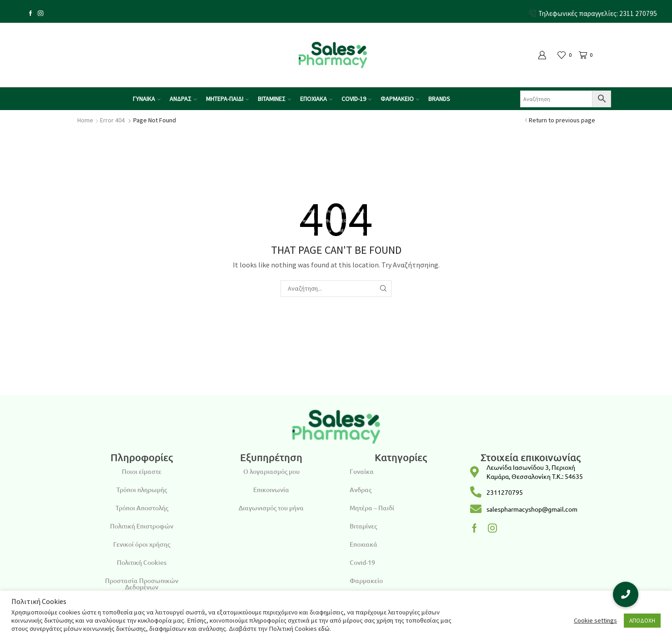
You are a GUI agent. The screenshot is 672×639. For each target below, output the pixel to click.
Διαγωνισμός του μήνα (271, 508)
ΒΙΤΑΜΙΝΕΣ (274, 99)
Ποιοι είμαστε (142, 471)
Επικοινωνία (271, 490)
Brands (439, 99)
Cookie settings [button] (595, 620)
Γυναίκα (362, 471)
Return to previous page (562, 120)
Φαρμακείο (366, 581)
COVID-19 (356, 99)
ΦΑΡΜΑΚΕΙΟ (400, 99)
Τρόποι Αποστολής (142, 508)
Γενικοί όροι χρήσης (142, 544)
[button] (626, 594)
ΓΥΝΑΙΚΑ (147, 99)
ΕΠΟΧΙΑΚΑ (316, 99)
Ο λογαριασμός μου (271, 471)
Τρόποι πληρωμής (142, 490)
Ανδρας (361, 490)
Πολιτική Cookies (142, 562)
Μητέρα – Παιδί (372, 508)
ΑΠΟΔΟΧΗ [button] (642, 621)
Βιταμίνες (363, 526)
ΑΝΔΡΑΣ (183, 99)
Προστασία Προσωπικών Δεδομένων (142, 584)
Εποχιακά (364, 544)
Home (85, 120)
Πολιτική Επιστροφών (142, 526)
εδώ (324, 629)
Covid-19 (362, 562)
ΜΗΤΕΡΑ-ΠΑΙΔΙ (227, 99)
